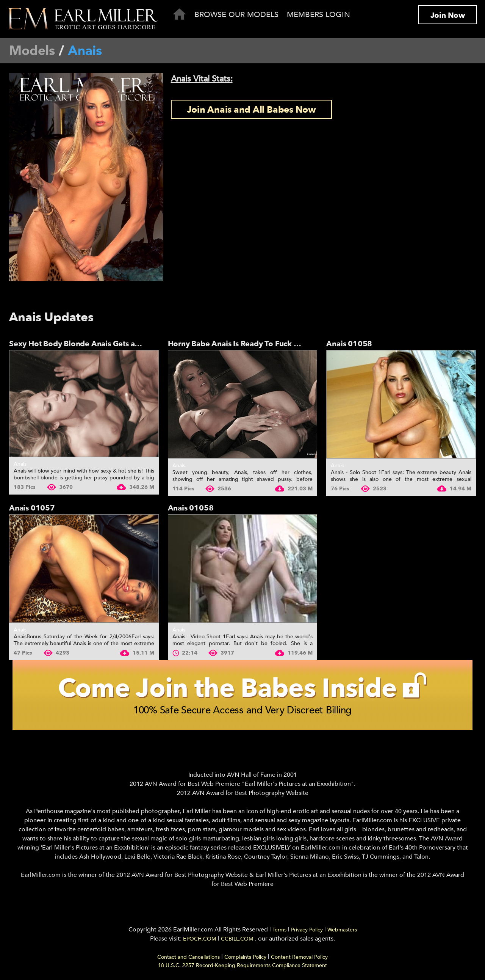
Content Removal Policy (299, 957)
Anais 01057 (32, 508)
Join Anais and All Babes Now (251, 110)
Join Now (448, 15)
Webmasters (342, 930)
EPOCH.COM (200, 939)
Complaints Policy (245, 957)
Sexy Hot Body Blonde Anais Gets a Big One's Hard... (103, 344)
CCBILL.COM (238, 939)
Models (32, 51)
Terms (279, 930)
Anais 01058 (349, 344)
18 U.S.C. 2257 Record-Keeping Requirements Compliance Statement (242, 965)
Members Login (318, 15)
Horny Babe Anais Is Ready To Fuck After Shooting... (260, 344)
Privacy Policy (307, 930)
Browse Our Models (236, 15)
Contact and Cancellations (189, 957)
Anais (20, 464)
